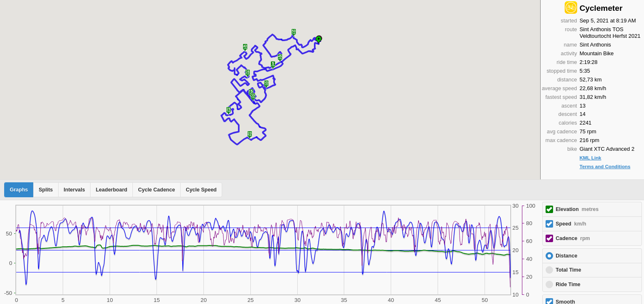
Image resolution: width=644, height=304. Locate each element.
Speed (571, 224)
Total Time (568, 270)
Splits (46, 190)
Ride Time (568, 284)
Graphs (19, 190)
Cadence (573, 238)
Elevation (577, 209)
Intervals (74, 190)
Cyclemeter (601, 8)
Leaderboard (112, 190)
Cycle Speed (201, 190)
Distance (566, 256)
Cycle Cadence (156, 190)
